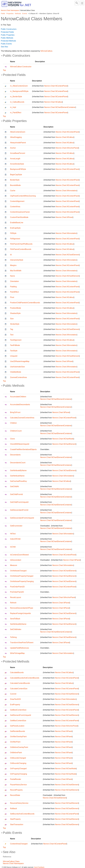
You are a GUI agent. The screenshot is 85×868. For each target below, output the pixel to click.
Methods (18, 14)
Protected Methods (8, 41)
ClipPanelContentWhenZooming (23, 196)
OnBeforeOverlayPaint (19, 747)
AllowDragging (16, 137)
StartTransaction (17, 824)
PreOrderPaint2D (17, 592)
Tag (12, 329)
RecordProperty (16, 790)
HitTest (13, 534)
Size (12, 319)
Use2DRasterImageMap (20, 361)
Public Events (6, 44)
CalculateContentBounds (20, 683)
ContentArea (15, 207)
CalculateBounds (17, 672)
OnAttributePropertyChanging (22, 581)
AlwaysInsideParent (18, 143)
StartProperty (15, 819)
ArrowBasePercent (18, 153)
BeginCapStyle (16, 175)
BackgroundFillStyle (18, 169)
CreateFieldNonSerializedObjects (23, 449)
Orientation (14, 281)
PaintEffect (14, 292)
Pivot (12, 297)
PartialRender (16, 779)
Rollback (14, 808)
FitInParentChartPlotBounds (21, 244)
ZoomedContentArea (18, 377)
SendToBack (15, 619)
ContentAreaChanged (19, 844)
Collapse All (33, 14)
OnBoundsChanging (18, 763)
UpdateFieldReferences (20, 648)
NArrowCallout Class (11, 861)
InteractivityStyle (17, 260)
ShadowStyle (15, 313)
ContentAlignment (17, 201)
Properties (10, 14)
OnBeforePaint (16, 753)
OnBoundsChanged (18, 758)
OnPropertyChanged (18, 769)
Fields (3, 14)
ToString (13, 637)
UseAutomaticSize (17, 367)
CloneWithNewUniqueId (20, 444)
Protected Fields (7, 32)
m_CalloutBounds (17, 102)
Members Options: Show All (49, 14)
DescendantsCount (18, 463)
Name (13, 276)
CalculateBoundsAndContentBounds (25, 678)
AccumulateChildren (18, 397)
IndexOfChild (15, 539)
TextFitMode (15, 345)
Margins (13, 265)
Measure (14, 565)
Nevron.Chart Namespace (10, 10)
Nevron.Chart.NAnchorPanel (67, 148)
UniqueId (14, 356)
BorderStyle (15, 180)
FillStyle (13, 233)
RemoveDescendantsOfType (22, 608)
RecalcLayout (16, 597)
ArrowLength (15, 159)
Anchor (13, 148)
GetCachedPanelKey (18, 481)
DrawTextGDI (15, 699)
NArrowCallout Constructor (21, 67)
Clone (12, 439)
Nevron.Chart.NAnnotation (66, 191)
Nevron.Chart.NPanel (64, 217)
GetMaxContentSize (18, 721)
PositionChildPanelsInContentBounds (25, 303)
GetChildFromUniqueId (19, 502)
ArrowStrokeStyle (17, 164)
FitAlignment (15, 239)
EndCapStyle (15, 228)
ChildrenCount (16, 431)
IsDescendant (16, 560)
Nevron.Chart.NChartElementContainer (60, 107)
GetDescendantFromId (19, 510)
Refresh (13, 603)
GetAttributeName (17, 476)
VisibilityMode (16, 372)
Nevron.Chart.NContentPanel (56, 86)
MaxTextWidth (16, 271)
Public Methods (7, 38)
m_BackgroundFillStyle (19, 91)
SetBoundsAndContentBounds (22, 814)
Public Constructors (9, 29)
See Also (4, 47)
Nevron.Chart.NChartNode (63, 439)
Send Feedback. (39, 867)
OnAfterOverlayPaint (18, 737)
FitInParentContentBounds (21, 249)
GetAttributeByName (18, 470)
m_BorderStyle (16, 97)
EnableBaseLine (17, 223)
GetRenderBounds (18, 731)
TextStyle (14, 351)
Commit (13, 694)
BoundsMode (15, 185)
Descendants (15, 455)
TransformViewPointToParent (22, 643)
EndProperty (15, 705)
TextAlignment (16, 340)
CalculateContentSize (19, 689)
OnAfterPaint (15, 742)
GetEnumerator (16, 526)
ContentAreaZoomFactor (20, 212)
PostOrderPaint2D (17, 587)
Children (13, 423)
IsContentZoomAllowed (19, 555)
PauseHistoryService (18, 785)
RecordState (15, 795)
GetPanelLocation (17, 726)
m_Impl (13, 107)
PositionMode (16, 308)
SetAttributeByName (18, 624)
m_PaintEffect (16, 113)
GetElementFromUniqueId (21, 715)
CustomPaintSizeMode (19, 217)
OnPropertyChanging (19, 774)
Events (25, 14)
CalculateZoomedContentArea (22, 418)
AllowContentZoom (18, 132)
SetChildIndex (16, 629)
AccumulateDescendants (20, 404)
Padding (13, 287)
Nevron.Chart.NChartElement (67, 255)
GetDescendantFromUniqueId (22, 518)
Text (12, 335)
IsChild (13, 547)
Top (4, 70)
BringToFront (15, 412)
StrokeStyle (15, 324)
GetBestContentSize (18, 710)
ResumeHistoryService (19, 803)
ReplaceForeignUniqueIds (20, 613)
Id (11, 255)
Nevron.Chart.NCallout (53, 102)
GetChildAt (14, 486)
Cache (13, 191)
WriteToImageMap (17, 653)
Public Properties (8, 35)
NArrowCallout (46, 51)
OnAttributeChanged (18, 571)
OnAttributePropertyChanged (22, 576)
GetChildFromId (16, 494)
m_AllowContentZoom (19, 86)
